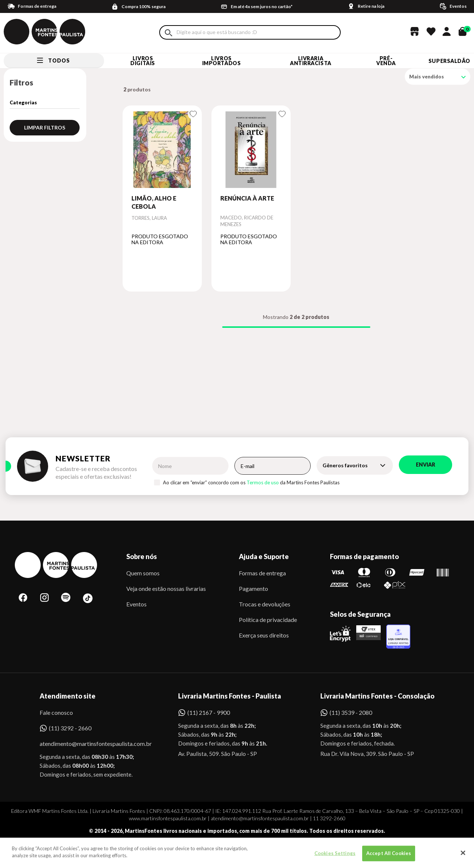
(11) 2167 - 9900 (209, 712)
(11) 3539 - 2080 (351, 712)
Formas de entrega (262, 573)
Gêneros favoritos (345, 465)
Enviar (425, 465)
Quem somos (143, 573)
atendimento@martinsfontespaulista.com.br (89, 743)
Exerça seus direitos (264, 635)
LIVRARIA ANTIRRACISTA (311, 61)
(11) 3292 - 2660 (70, 728)
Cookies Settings (335, 857)
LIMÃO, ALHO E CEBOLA (154, 202)
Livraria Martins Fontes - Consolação (377, 696)
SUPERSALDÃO (449, 61)
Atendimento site (68, 696)
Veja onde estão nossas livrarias (166, 588)
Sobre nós (142, 556)
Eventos (136, 604)
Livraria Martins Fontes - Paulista (230, 696)
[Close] (463, 856)
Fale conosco (56, 712)
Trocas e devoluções (265, 604)
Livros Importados (222, 61)
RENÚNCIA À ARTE (247, 198)
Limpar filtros (45, 127)
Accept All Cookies (389, 857)
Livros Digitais (143, 61)
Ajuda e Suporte (264, 556)
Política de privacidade (268, 620)
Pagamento (253, 588)
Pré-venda (386, 61)
